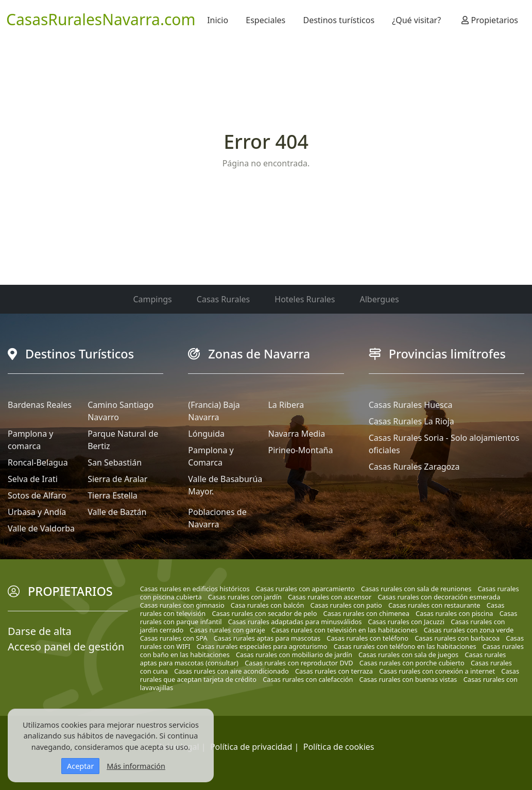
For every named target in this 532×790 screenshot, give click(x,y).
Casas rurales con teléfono (367, 638)
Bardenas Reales (40, 405)
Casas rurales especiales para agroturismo (262, 646)
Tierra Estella (113, 495)
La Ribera (286, 405)
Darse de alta (40, 631)
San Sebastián (115, 462)
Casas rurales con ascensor (330, 597)
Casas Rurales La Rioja (411, 421)
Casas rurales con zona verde (469, 630)
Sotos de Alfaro (37, 495)
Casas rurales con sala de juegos (408, 655)
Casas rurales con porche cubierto (412, 663)
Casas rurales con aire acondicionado (231, 671)
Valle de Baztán (117, 512)
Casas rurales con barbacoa (457, 638)
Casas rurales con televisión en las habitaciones (345, 630)
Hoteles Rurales (305, 299)
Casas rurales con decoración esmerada (439, 597)
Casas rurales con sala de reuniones (416, 589)
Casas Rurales (223, 299)
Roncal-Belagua (38, 462)
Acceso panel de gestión (66, 647)
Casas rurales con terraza (334, 671)
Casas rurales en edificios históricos (195, 589)
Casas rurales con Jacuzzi (407, 622)
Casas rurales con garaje (227, 630)
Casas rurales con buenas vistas (408, 679)
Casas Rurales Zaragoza (414, 467)
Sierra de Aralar (117, 479)
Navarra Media (296, 434)
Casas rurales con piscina (454, 613)
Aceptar (80, 766)
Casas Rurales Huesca (411, 405)
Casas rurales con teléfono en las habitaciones (405, 646)
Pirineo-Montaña (300, 450)
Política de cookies (339, 747)
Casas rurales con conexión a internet (437, 671)
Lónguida (206, 434)
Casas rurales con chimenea (366, 613)
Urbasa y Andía (37, 512)
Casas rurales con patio (346, 605)
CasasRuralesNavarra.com (101, 19)
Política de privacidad (251, 747)
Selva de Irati (33, 479)
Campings (152, 299)
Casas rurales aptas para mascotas (267, 638)
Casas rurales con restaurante (434, 605)
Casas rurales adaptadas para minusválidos (295, 622)
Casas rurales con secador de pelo (264, 613)
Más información (136, 766)
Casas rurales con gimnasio (182, 605)
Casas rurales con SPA (174, 638)
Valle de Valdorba (41, 528)
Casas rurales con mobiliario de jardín (294, 655)
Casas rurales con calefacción (308, 679)
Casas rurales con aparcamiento (305, 589)
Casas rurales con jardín (245, 597)
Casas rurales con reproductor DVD (299, 663)
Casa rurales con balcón (268, 605)
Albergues (380, 299)
